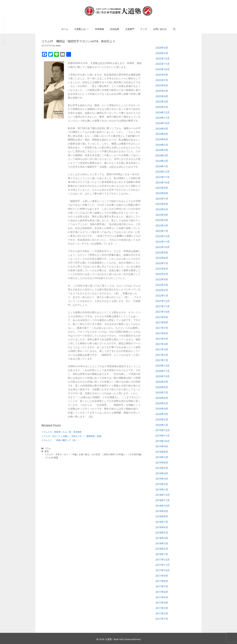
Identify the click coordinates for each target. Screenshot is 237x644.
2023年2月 (162, 225)
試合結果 (115, 29)
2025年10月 (162, 69)
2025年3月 (162, 102)
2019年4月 (162, 473)
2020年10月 (162, 376)
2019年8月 (162, 452)
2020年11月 (162, 371)
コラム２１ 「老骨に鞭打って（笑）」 (60, 440)
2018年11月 (162, 500)
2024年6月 (162, 139)
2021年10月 (162, 312)
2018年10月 (162, 506)
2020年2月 (162, 419)
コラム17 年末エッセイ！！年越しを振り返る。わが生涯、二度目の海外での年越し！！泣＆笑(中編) (93, 454)
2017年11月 (162, 565)
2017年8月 (162, 581)
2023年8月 (162, 193)
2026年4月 (162, 48)
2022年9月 (162, 252)
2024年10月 (162, 123)
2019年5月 (162, 468)
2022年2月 (162, 290)
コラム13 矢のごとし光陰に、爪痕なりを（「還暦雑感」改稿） (72, 436)
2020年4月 (162, 409)
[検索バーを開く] (174, 29)
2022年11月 (162, 242)
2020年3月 (162, 414)
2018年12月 (162, 495)
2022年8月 (162, 258)
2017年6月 (162, 592)
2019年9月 (162, 446)
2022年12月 (162, 236)
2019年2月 (162, 484)
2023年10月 (162, 182)
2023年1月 (162, 231)
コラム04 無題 (51, 457)
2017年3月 (162, 608)
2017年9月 (162, 576)
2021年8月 (162, 322)
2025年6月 (162, 85)
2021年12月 (162, 301)
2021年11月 (162, 306)
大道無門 (130, 29)
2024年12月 (162, 112)
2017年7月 (162, 586)
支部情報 (99, 29)
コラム (48, 448)
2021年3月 (162, 349)
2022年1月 (162, 296)
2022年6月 (162, 269)
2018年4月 (162, 538)
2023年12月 (162, 172)
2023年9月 (162, 188)
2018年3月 (162, 543)
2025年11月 (162, 64)
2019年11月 (162, 436)
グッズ (144, 29)
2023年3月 (162, 220)
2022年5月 (162, 274)
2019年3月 (162, 479)
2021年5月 (162, 339)
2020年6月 (162, 398)
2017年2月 (162, 613)
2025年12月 (162, 58)
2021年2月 (162, 355)
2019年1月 (162, 489)
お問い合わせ (160, 29)
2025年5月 (162, 91)
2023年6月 (162, 204)
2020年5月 (162, 403)
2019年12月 (162, 430)
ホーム (65, 29)
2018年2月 (162, 549)
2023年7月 (162, 199)
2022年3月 (162, 285)
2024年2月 (162, 161)
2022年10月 (162, 247)
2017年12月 (162, 560)
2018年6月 (162, 527)
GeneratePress (133, 639)
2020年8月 (162, 387)
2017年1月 (162, 619)
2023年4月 (162, 215)
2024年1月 (162, 166)
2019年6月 (162, 462)
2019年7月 (162, 457)
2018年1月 (162, 554)
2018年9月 (162, 511)
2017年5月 (162, 597)
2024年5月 (162, 145)
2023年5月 (162, 209)
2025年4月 (162, 96)
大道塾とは (83, 29)
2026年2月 (162, 53)
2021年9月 (162, 317)
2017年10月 (162, 570)
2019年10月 (162, 441)
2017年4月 (162, 603)
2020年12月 (162, 366)
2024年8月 (162, 134)
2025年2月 (162, 107)
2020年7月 (162, 392)
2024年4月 (162, 150)
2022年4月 (162, 279)
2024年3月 (162, 155)
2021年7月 (162, 328)
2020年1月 (162, 425)
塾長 (47, 451)
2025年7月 (162, 80)
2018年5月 (162, 533)
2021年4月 (162, 344)
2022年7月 (162, 263)
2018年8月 (162, 516)
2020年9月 (162, 382)
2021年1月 (162, 360)
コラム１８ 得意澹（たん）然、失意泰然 (62, 432)
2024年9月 (162, 129)
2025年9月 (162, 75)
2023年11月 (162, 177)
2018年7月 (162, 522)
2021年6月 (162, 333)
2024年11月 (162, 118)
